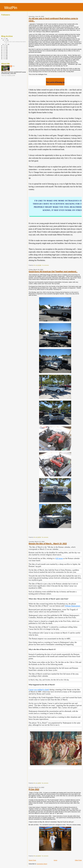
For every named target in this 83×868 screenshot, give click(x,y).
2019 (5, 49)
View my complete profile (8, 76)
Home (55, 860)
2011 (5, 55)
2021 (5, 46)
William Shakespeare (72, 606)
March (6, 44)
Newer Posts (32, 860)
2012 (5, 54)
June (6, 40)
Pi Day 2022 (34, 789)
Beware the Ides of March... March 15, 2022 (48, 544)
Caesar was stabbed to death (39, 690)
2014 (5, 52)
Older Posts (78, 860)
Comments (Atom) (42, 864)
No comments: (46, 265)
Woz (13, 66)
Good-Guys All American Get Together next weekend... (53, 271)
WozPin (11, 8)
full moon (59, 558)
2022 (5, 39)
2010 (5, 57)
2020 (5, 47)
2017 (5, 51)
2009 (5, 59)
